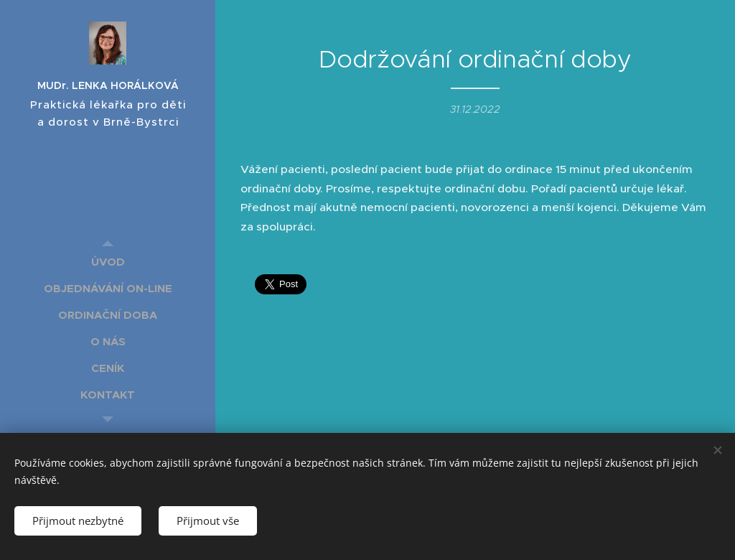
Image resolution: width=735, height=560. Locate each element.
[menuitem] (108, 262)
